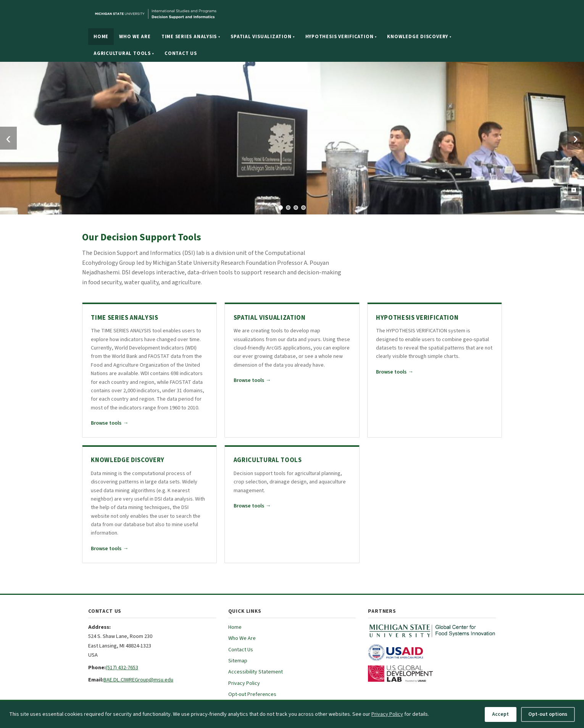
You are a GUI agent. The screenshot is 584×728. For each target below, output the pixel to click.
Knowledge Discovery (419, 37)
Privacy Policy (244, 683)
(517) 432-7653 (122, 668)
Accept (500, 714)
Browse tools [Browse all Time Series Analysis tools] (110, 423)
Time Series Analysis (191, 37)
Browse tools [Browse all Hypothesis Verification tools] (395, 372)
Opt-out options (548, 714)
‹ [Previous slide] (8, 138)
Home (101, 37)
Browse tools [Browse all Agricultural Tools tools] (252, 506)
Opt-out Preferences (252, 694)
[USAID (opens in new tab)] (432, 652)
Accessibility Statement (256, 672)
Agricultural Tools (124, 53)
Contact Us (181, 53)
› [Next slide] (575, 138)
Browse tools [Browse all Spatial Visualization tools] (252, 380)
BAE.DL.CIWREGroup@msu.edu (138, 680)
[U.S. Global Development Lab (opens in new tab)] (432, 674)
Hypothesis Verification (341, 37)
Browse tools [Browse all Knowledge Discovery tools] (110, 549)
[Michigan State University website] (203, 14)
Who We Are (135, 37)
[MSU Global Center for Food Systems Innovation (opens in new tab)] (432, 631)
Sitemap (238, 661)
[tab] (281, 208)
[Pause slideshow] (573, 190)
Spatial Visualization (262, 37)
